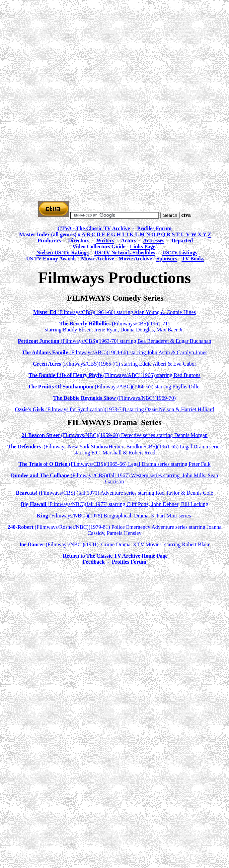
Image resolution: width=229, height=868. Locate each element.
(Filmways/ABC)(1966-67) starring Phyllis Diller (115, 387)
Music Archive (98, 259)
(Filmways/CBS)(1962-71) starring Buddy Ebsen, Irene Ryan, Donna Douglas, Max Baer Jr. (115, 327)
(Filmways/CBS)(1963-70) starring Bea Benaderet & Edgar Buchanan (115, 341)
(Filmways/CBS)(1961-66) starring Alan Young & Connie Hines (114, 312)
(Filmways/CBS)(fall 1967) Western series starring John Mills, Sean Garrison (114, 478)
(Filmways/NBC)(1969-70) (115, 398)
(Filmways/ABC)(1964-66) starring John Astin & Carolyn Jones (115, 352)
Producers (49, 240)
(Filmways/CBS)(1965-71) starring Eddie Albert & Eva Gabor (115, 364)
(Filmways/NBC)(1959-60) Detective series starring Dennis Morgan (115, 435)
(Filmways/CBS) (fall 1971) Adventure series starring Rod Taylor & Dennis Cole (115, 493)
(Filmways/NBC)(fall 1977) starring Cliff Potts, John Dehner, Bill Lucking (115, 504)
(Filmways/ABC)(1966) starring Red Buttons (114, 375)
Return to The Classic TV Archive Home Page (115, 556)
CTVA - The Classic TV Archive (94, 228)
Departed (181, 240)
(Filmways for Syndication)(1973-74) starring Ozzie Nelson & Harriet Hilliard (114, 409)
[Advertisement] (116, 50)
